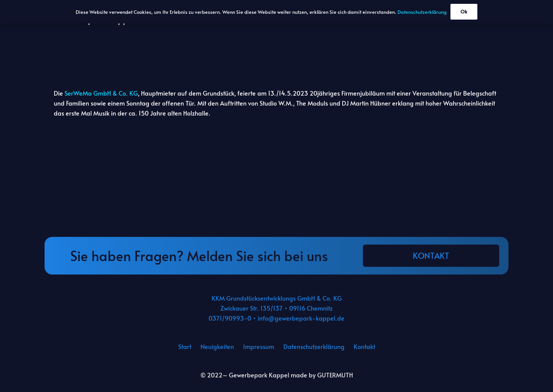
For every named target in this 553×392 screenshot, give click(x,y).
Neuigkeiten (217, 346)
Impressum (259, 346)
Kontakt (364, 346)
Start (185, 346)
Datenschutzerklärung (314, 346)
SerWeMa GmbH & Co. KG (101, 93)
